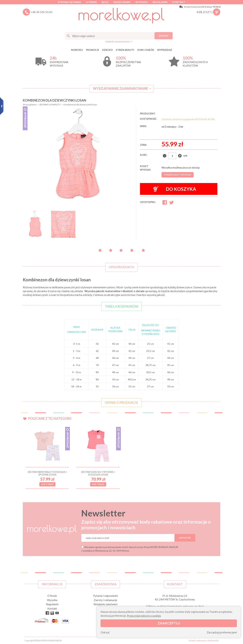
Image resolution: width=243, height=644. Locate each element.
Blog (105, 2)
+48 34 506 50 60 (41, 12)
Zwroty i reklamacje (105, 600)
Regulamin (160, 2)
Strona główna (69, 2)
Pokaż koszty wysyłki (178, 175)
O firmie (91, 2)
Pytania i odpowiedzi (106, 596)
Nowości (77, 50)
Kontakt (179, 2)
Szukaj (164, 36)
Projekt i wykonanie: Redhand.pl (204, 641)
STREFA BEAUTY (125, 50)
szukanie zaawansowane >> (119, 41)
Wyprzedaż (165, 50)
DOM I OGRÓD (146, 50)
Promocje (93, 50)
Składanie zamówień (105, 604)
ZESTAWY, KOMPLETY (50, 105)
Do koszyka (175, 189)
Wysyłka (142, 2)
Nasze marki (122, 2)
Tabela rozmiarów (122, 306)
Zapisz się (185, 538)
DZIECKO (107, 50)
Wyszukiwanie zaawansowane (121, 88)
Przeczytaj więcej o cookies (144, 616)
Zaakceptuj (169, 623)
